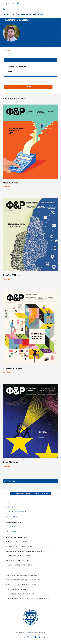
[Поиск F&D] (29, 81)
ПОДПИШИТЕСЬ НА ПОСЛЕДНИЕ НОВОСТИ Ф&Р (31, 494)
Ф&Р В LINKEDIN (11, 532)
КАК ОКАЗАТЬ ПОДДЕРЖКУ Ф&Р (16, 512)
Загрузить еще (12, 481)
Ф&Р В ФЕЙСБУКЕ (11, 527)
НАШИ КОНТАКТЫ (12, 517)
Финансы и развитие (17, 66)
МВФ (10, 72)
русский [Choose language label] (8, 51)
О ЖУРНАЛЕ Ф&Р (11, 507)
